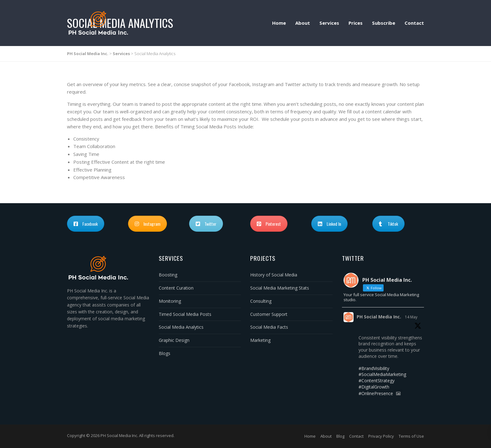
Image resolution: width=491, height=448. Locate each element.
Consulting (261, 301)
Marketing (260, 340)
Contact (414, 23)
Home (279, 23)
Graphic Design (174, 340)
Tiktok (388, 224)
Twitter (206, 224)
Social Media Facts (269, 327)
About (303, 23)
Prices (356, 23)
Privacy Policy (381, 436)
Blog (340, 436)
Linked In (329, 224)
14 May (411, 317)
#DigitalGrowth (374, 387)
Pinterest (269, 224)
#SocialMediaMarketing (382, 374)
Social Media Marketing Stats (280, 288)
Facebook (86, 224)
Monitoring (170, 301)
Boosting (168, 275)
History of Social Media (274, 275)
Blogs (165, 353)
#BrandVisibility (374, 368)
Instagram (147, 224)
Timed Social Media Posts (185, 314)
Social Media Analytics (181, 327)
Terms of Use (411, 436)
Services (329, 23)
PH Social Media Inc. (379, 317)
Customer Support (269, 314)
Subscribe (384, 23)
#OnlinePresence (376, 393)
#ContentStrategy (377, 381)
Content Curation (176, 288)
